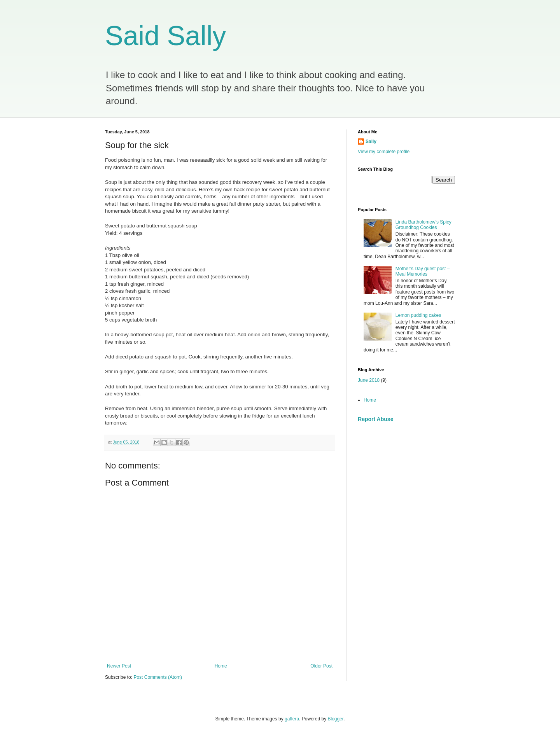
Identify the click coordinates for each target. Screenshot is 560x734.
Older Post (321, 666)
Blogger (336, 719)
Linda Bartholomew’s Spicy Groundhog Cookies (423, 225)
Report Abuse (375, 419)
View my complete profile (384, 152)
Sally (371, 142)
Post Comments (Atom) (158, 677)
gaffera (292, 719)
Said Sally (165, 36)
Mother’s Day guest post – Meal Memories (423, 271)
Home (221, 666)
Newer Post (119, 666)
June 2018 (369, 380)
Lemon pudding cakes (418, 315)
